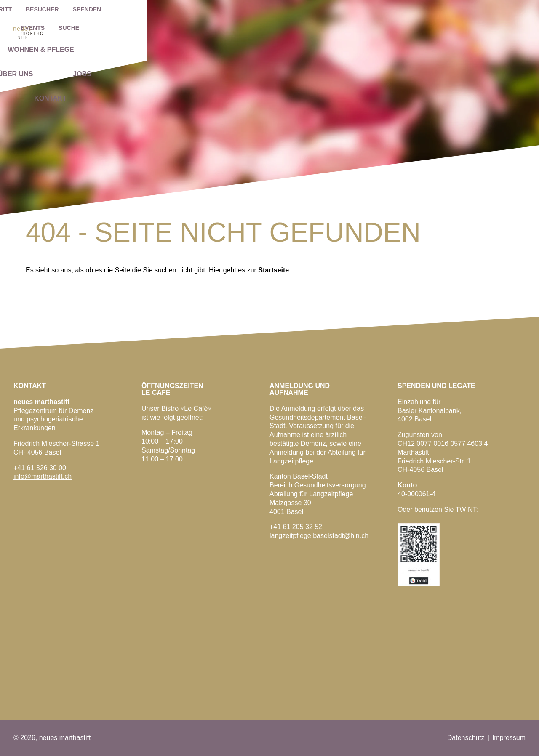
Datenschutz (466, 738)
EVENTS (466, 9)
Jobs (422, 31)
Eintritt (338, 9)
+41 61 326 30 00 (40, 468)
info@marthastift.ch (43, 476)
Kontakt (485, 31)
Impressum (509, 738)
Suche (502, 9)
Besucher (381, 9)
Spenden (426, 9)
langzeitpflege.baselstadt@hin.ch (319, 536)
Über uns (355, 31)
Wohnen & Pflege (264, 31)
